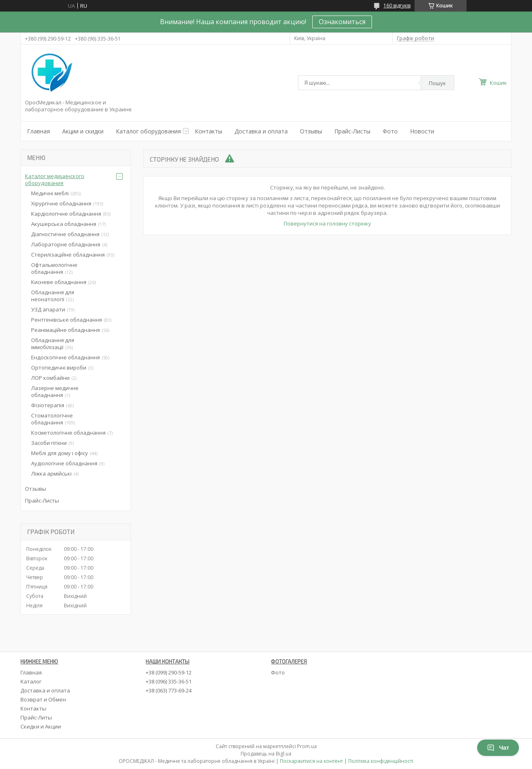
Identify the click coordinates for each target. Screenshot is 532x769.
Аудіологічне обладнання (64, 463)
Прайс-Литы (36, 717)
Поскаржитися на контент (311, 761)
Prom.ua (307, 746)
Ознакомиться (342, 22)
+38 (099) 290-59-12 (169, 672)
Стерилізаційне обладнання (68, 255)
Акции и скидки (83, 131)
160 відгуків (397, 6)
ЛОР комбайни (50, 378)
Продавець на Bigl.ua (266, 754)
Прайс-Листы (352, 131)
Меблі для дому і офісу (60, 453)
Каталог (31, 681)
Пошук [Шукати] (437, 83)
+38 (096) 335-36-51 (169, 681)
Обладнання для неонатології (53, 296)
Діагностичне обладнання (65, 234)
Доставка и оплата (261, 131)
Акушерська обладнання (64, 224)
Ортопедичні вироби (59, 368)
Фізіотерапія (48, 405)
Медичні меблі (50, 193)
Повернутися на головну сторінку (327, 223)
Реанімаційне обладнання (65, 330)
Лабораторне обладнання (66, 244)
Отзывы (311, 131)
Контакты (209, 131)
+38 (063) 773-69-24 (169, 690)
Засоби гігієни (49, 443)
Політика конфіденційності (381, 761)
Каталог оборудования (148, 131)
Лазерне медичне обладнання (55, 391)
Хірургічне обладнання (61, 203)
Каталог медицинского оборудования (55, 179)
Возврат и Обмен (43, 699)
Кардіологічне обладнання (66, 214)
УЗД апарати (48, 309)
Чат (498, 748)
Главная (38, 131)
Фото (390, 131)
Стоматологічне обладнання (52, 419)
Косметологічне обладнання (68, 433)
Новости (422, 131)
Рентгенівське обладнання (66, 320)
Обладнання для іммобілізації (53, 344)
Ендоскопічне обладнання (65, 357)
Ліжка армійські (51, 474)
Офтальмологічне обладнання (54, 268)
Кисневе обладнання (59, 282)
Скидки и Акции (41, 726)
